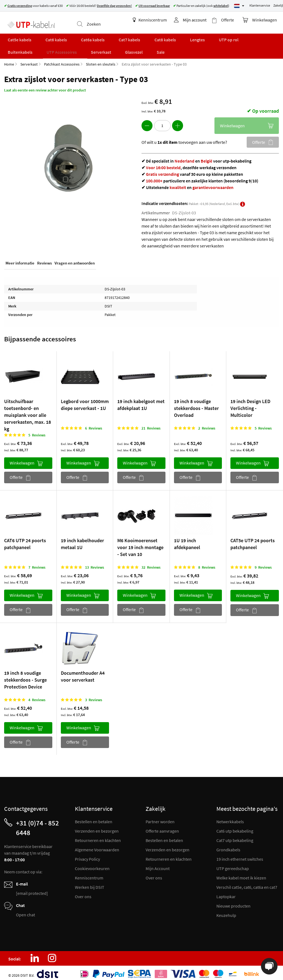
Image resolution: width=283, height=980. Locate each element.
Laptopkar (226, 892)
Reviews (44, 260)
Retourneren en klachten (98, 836)
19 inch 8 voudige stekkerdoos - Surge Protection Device (25, 675)
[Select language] (239, 6)
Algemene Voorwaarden (97, 846)
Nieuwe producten (233, 902)
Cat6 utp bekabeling (235, 827)
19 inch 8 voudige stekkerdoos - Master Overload (196, 404)
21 (151, 424)
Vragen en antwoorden (75, 260)
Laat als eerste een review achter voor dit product (45, 86)
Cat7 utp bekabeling (235, 836)
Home (9, 60)
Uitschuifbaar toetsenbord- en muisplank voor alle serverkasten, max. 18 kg (28, 411)
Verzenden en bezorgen (97, 827)
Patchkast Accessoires (62, 60)
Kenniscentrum (156, 20)
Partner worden (160, 817)
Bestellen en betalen (94, 817)
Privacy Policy (87, 855)
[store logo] (28, 21)
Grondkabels (228, 846)
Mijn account (200, 20)
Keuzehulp (226, 911)
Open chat (25, 911)
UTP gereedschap (233, 864)
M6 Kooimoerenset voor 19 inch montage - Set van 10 (140, 543)
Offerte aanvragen (162, 827)
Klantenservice (260, 5)
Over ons (83, 892)
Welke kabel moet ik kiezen (241, 874)
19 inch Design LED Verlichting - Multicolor (250, 404)
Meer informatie (20, 260)
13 (95, 563)
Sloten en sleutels (101, 60)
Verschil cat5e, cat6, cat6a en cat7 (247, 883)
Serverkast (29, 60)
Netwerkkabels (230, 817)
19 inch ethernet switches (240, 855)
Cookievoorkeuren (92, 864)
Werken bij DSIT (90, 883)
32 (151, 563)
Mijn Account (158, 864)
